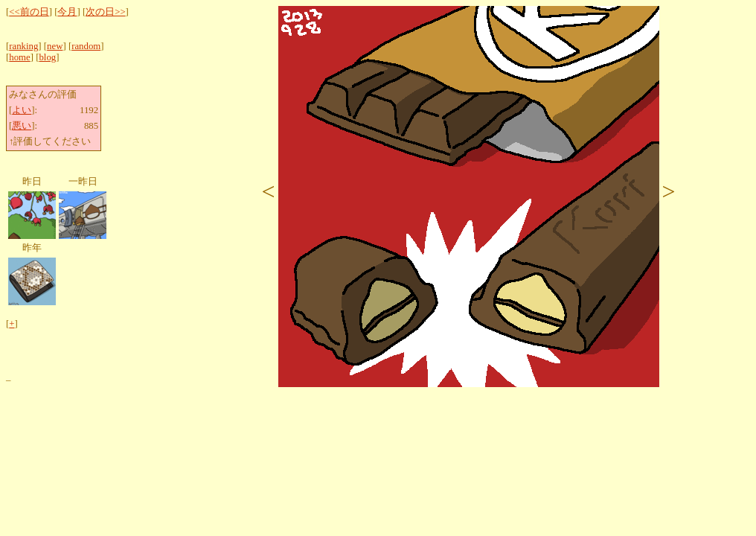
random (86, 46)
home (19, 57)
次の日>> (105, 12)
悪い (22, 126)
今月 (67, 12)
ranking (23, 46)
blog (47, 57)
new (55, 46)
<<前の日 (29, 12)
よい (22, 110)
